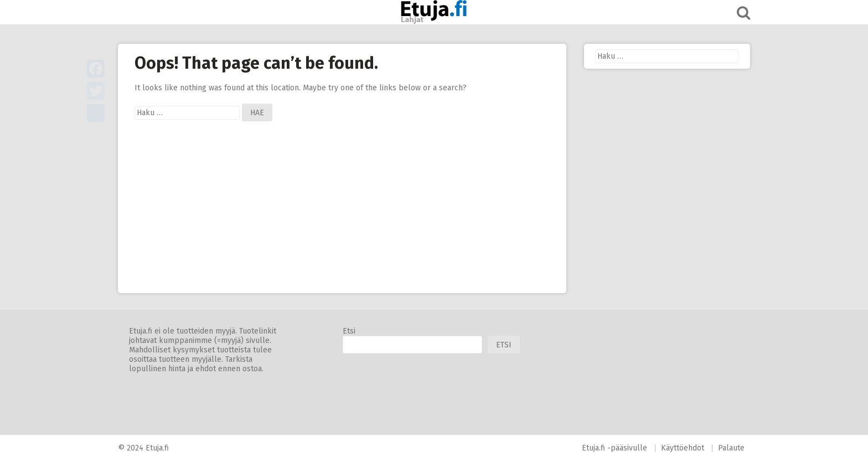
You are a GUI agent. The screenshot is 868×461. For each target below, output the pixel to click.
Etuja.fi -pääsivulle (614, 448)
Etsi (349, 331)
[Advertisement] (342, 216)
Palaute (731, 448)
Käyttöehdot (683, 448)
